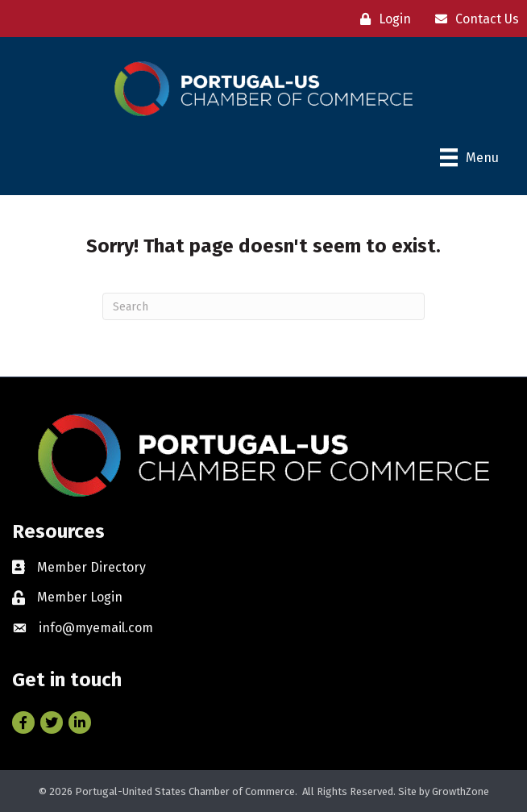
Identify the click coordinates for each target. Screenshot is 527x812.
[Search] (263, 306)
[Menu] (469, 157)
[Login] (382, 19)
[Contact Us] (473, 19)
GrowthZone (461, 791)
